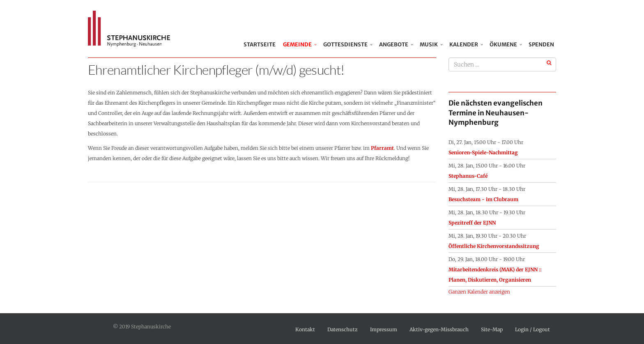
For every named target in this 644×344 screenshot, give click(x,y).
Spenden (541, 45)
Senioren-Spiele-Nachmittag (483, 153)
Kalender (464, 45)
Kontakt (305, 329)
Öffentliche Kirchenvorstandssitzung (494, 246)
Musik (429, 45)
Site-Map (492, 329)
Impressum (384, 329)
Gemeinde (297, 45)
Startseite (261, 45)
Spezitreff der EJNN (472, 223)
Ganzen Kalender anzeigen (479, 292)
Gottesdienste (345, 45)
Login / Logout (532, 329)
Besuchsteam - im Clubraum (483, 199)
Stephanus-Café (468, 176)
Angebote (394, 45)
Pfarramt (382, 148)
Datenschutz (343, 329)
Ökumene (503, 45)
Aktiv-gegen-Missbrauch (439, 329)
